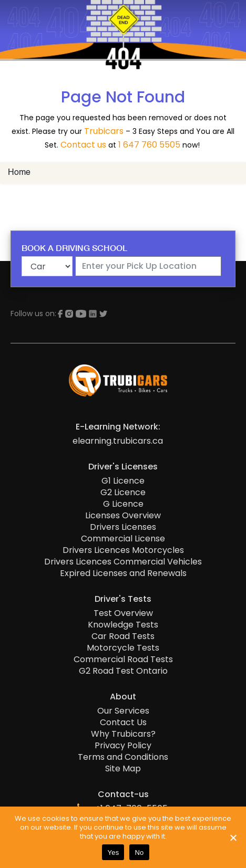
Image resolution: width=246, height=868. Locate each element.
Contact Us (123, 723)
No (139, 853)
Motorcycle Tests (123, 648)
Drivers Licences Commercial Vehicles (123, 562)
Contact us (83, 145)
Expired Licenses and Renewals (123, 573)
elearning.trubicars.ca (118, 441)
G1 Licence (123, 481)
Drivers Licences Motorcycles (123, 550)
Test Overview (123, 613)
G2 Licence (123, 493)
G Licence (123, 504)
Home (19, 173)
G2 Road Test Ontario (123, 671)
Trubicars (104, 131)
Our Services (123, 711)
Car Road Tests (123, 636)
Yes (113, 853)
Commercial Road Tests (123, 660)
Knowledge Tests (123, 625)
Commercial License (123, 539)
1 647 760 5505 (149, 145)
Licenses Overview (123, 516)
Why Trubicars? (123, 734)
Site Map (123, 769)
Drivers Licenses (123, 527)
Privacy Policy (123, 746)
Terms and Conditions (123, 757)
